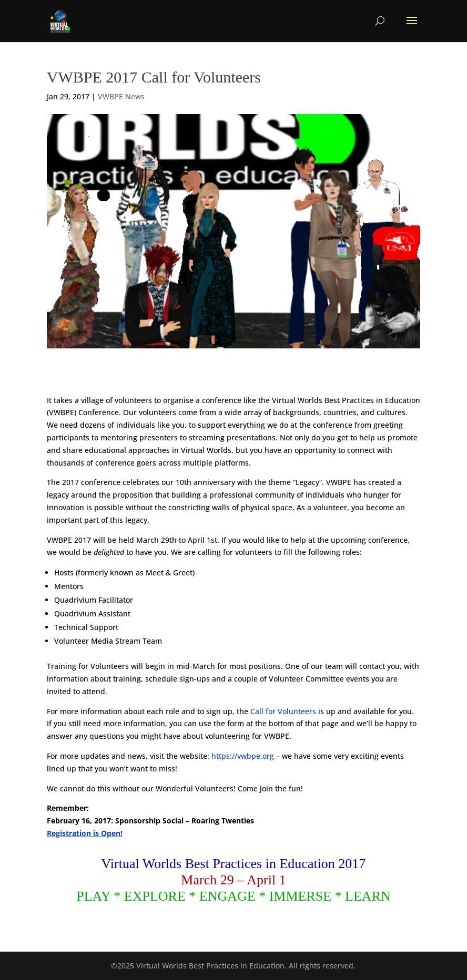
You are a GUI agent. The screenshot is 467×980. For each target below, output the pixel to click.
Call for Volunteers (283, 711)
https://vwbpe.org (243, 756)
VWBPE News (121, 96)
